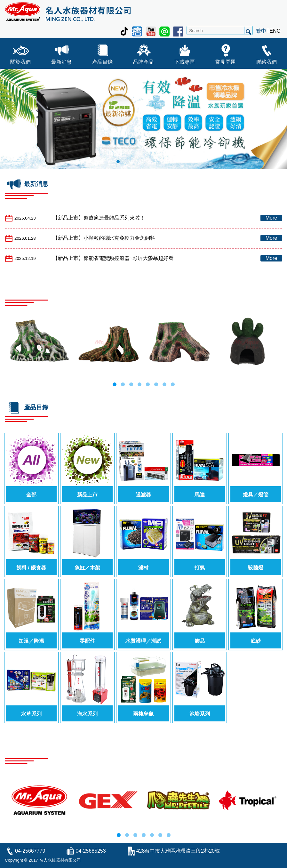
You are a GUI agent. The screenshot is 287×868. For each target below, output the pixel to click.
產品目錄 (102, 53)
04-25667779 (30, 851)
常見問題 (226, 53)
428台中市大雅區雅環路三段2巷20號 (178, 851)
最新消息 (61, 53)
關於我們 (20, 53)
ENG (275, 31)
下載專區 (185, 53)
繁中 (261, 31)
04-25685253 (91, 851)
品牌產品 (143, 53)
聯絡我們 (267, 53)
